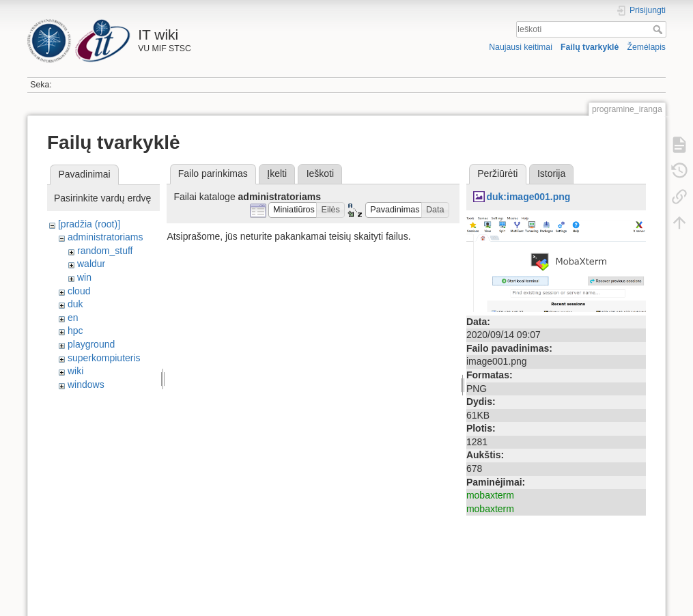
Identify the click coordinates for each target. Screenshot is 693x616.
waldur (91, 264)
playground (91, 344)
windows (86, 384)
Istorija (551, 173)
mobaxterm (490, 495)
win (84, 277)
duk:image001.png (528, 197)
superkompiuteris (104, 358)
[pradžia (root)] (89, 224)
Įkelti (277, 173)
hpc (75, 331)
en (73, 318)
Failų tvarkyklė (590, 47)
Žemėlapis (646, 47)
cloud (79, 291)
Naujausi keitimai (521, 47)
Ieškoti (659, 29)
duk (75, 304)
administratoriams (105, 237)
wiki (75, 371)
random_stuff (105, 251)
